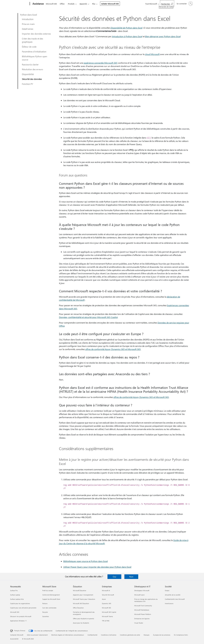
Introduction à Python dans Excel (127, 36)
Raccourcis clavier (30, 64)
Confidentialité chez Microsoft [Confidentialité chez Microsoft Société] (175, 599)
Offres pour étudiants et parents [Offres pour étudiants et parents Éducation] (84, 619)
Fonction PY (27, 84)
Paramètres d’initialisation (34, 51)
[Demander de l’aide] (167, 3)
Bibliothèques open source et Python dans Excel (86, 561)
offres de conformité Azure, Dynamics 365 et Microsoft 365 (113, 349)
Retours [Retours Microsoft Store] (45, 603)
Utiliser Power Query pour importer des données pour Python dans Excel (97, 567)
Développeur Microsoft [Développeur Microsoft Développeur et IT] (142, 590)
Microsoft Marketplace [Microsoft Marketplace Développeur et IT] (142, 610)
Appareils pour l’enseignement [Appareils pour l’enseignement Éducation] (83, 595)
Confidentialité (92, 635)
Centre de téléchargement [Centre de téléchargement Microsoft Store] (51, 595)
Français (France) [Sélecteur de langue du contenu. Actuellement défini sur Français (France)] (20, 631)
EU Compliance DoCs (181, 635)
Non (131, 577)
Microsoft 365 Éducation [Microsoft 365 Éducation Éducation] (81, 603)
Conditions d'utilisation (109, 635)
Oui (114, 577)
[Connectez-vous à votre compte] (184, 4)
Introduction (28, 19)
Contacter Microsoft (17, 635)
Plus (94, 4)
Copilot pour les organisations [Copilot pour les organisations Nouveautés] (20, 603)
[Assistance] (38, 4)
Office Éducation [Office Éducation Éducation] (78, 608)
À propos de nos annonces (162, 635)
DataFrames (28, 29)
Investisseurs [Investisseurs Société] (169, 603)
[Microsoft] (19, 4)
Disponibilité (28, 74)
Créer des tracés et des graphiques (32, 40)
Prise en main (28, 24)
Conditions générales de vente (130, 635)
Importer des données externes (36, 34)
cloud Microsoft (152, 54)
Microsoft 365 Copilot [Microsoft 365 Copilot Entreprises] (109, 612)
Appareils (83, 4)
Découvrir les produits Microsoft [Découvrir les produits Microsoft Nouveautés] (21, 616)
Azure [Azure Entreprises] (104, 599)
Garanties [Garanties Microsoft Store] (46, 616)
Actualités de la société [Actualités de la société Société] (173, 595)
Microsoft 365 (51, 4)
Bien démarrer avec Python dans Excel (163, 36)
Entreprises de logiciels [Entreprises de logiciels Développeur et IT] (142, 619)
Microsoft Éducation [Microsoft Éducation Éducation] (80, 590)
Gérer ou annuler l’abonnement (37, 635)
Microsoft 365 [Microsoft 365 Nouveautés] (15, 612)
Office (62, 4)
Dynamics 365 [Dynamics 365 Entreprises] (107, 603)
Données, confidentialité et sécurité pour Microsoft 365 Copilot (88, 317)
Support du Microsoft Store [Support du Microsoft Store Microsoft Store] (51, 599)
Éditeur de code (29, 47)
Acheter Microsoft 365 (110, 4)
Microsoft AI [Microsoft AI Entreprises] (106, 590)
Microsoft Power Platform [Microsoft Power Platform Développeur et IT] (143, 614)
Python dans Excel (29, 15)
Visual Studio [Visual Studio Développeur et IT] (139, 623)
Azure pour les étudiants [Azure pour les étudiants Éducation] (81, 623)
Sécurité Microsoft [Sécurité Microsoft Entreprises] (108, 595)
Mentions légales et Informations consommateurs (68, 635)
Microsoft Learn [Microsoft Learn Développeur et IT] (139, 595)
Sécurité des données (32, 79)
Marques (147, 635)
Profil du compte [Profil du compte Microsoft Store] (48, 590)
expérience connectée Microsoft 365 (101, 63)
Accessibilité (14, 639)
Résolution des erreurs (32, 69)
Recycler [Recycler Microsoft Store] (45, 612)
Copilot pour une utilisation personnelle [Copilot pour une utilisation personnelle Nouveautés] (23, 608)
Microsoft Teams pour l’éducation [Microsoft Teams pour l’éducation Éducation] (84, 599)
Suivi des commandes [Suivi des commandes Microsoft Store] (49, 608)
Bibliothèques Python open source (35, 58)
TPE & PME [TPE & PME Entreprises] (106, 621)
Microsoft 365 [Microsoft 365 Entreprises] (106, 608)
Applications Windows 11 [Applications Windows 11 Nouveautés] (18, 621)
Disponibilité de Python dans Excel (126, 28)
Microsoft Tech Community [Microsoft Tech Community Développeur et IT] (143, 606)
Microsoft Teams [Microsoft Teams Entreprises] (107, 616)
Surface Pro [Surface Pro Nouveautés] (14, 590)
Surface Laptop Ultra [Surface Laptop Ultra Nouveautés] (17, 599)
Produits (71, 4)
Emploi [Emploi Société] (167, 590)
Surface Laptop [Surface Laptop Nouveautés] (15, 595)
